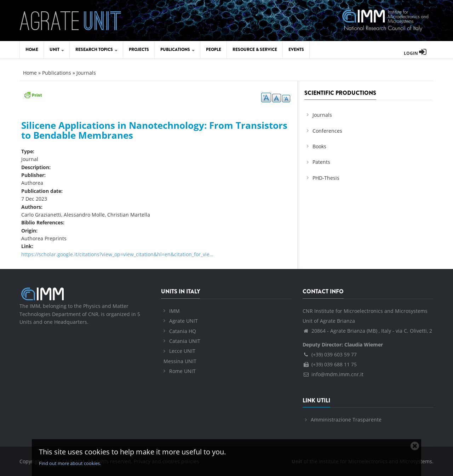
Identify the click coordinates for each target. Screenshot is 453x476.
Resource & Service (255, 50)
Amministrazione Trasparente (346, 420)
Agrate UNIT (184, 321)
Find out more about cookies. (70, 463)
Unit (57, 50)
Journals (86, 73)
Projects (139, 50)
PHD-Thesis (326, 178)
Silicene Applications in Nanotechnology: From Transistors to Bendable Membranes (154, 130)
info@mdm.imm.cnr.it (333, 374)
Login (415, 53)
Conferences (327, 131)
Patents (321, 162)
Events (296, 50)
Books (319, 146)
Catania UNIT (185, 341)
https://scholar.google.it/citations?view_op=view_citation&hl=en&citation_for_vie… (117, 254)
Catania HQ (183, 331)
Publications (177, 50)
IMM (174, 311)
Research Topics (96, 50)
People (214, 50)
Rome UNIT (182, 371)
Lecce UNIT (182, 351)
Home (32, 50)
